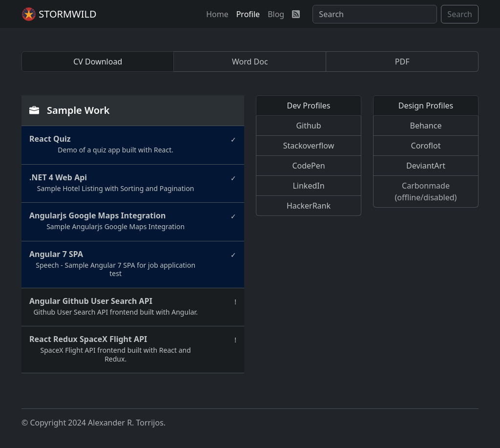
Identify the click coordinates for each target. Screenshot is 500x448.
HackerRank (309, 206)
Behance (426, 126)
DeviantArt (426, 166)
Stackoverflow (309, 146)
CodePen (308, 166)
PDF (402, 62)
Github (308, 126)
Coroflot (426, 146)
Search (460, 14)
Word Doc (250, 62)
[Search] (375, 14)
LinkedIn (308, 186)
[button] (217, 14)
